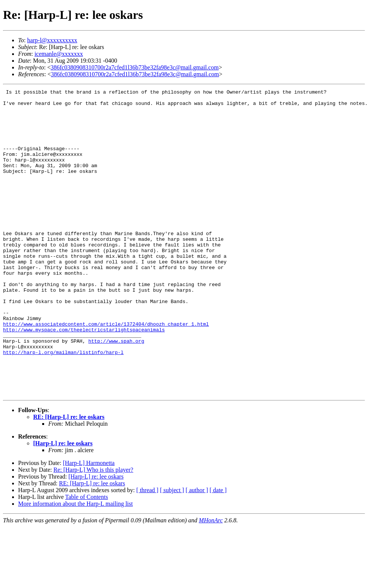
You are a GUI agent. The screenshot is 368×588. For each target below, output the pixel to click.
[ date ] (218, 551)
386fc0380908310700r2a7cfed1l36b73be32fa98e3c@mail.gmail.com (135, 67)
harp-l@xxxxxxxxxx (52, 40)
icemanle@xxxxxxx (58, 54)
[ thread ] (148, 551)
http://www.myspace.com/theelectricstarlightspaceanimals (84, 378)
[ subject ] (172, 551)
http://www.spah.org (116, 392)
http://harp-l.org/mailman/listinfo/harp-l (63, 405)
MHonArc (211, 581)
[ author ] (197, 551)
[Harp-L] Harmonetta (89, 524)
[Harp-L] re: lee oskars (63, 504)
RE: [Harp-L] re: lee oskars (69, 478)
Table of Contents (87, 558)
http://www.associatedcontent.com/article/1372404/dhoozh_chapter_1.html (106, 371)
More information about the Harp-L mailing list (75, 565)
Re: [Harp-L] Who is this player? (94, 531)
